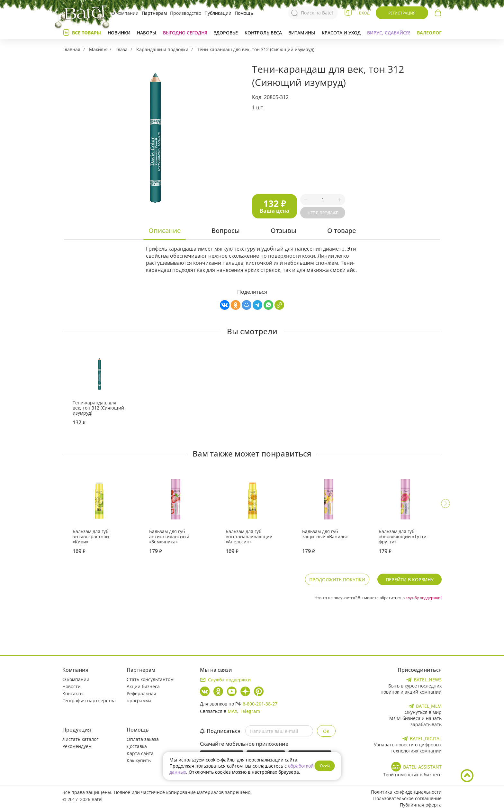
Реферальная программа (141, 697)
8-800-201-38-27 (260, 704)
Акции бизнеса (143, 686)
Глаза (122, 49)
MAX (232, 711)
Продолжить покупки (337, 580)
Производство (186, 13)
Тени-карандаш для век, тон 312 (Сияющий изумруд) (256, 49)
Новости (72, 686)
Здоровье (226, 33)
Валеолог (429, 33)
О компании (125, 13)
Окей (325, 766)
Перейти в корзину (410, 580)
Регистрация (402, 13)
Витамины (302, 33)
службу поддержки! (424, 598)
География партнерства (89, 701)
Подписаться (220, 731)
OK (326, 731)
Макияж (98, 49)
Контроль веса (263, 33)
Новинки (119, 33)
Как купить (139, 760)
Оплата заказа (143, 739)
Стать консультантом (150, 679)
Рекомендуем (77, 746)
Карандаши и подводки (162, 49)
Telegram (250, 711)
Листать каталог (80, 739)
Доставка (137, 746)
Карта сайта (140, 753)
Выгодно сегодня (185, 33)
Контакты (73, 693)
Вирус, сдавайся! (389, 33)
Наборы (147, 33)
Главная (71, 49)
